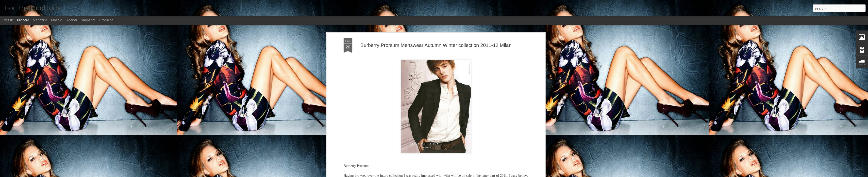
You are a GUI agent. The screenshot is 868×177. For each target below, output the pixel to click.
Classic (8, 20)
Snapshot (88, 20)
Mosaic (56, 20)
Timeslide (106, 20)
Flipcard (23, 20)
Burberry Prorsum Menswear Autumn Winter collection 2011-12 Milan (436, 45)
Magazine (40, 20)
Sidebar (71, 20)
